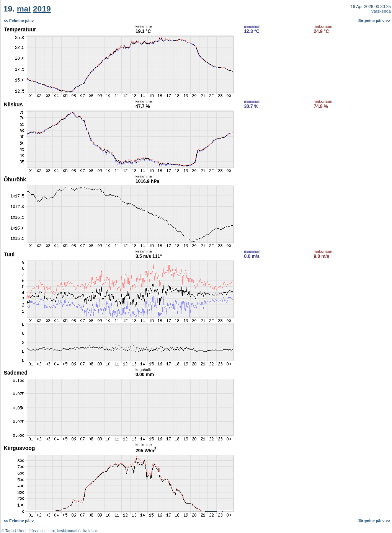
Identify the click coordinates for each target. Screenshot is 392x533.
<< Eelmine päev (19, 21)
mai (24, 9)
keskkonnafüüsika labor (77, 531)
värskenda (381, 11)
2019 (42, 9)
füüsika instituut (42, 531)
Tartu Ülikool (16, 531)
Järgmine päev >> (374, 21)
